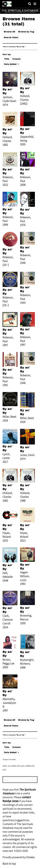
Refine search (19, 780)
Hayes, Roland (7, 535)
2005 (23, 144)
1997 (5, 345)
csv (9, 766)
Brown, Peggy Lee (8, 661)
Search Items (11, 37)
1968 (23, 667)
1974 (5, 105)
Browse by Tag (26, 32)
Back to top (9, 864)
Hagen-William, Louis (25, 576)
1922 (5, 540)
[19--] (6, 265)
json (23, 766)
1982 (5, 145)
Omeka (30, 857)
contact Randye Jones (17, 799)
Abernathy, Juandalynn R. (9, 703)
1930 (23, 623)
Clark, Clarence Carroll (8, 620)
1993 (23, 584)
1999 (5, 225)
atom (5, 766)
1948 (5, 580)
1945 (23, 303)
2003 (5, 667)
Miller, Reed (9, 417)
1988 (23, 501)
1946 (23, 263)
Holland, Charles (25, 98)
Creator (17, 59)
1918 (5, 420)
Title (7, 59)
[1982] (24, 104)
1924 (5, 627)
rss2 (4, 770)
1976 (23, 225)
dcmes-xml (15, 766)
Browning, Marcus (26, 617)
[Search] (30, 4)
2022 (5, 185)
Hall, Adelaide (8, 575)
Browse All (9, 32)
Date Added (11, 64)
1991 (5, 385)
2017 (5, 462)
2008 (23, 185)
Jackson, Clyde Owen (9, 99)
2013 (23, 540)
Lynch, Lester (6, 456)
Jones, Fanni (27, 455)
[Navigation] (35, 4)
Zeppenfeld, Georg (27, 139)
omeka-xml (30, 766)
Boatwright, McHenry (27, 662)
